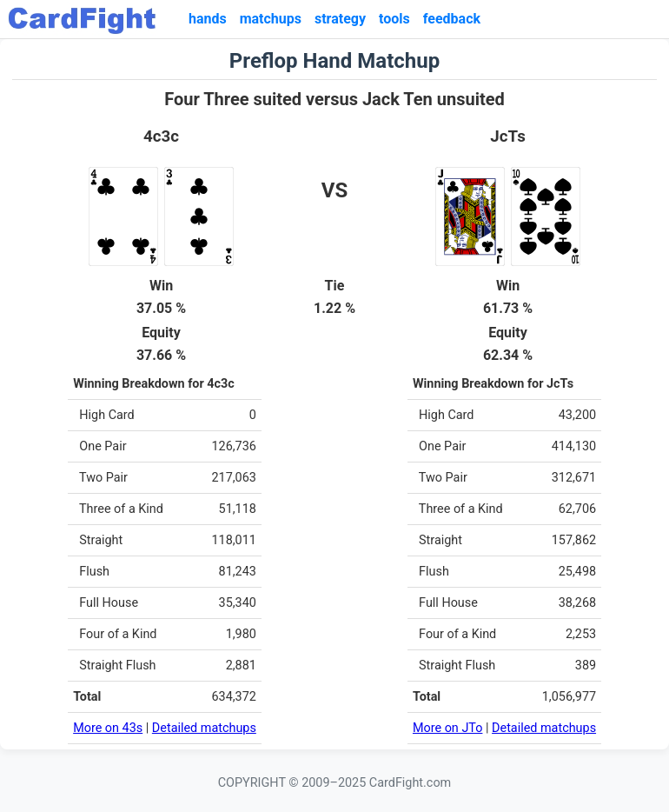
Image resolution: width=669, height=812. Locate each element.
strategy (340, 19)
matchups (271, 19)
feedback (452, 19)
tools (394, 19)
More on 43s (108, 728)
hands (208, 19)
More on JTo (447, 728)
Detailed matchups (204, 728)
